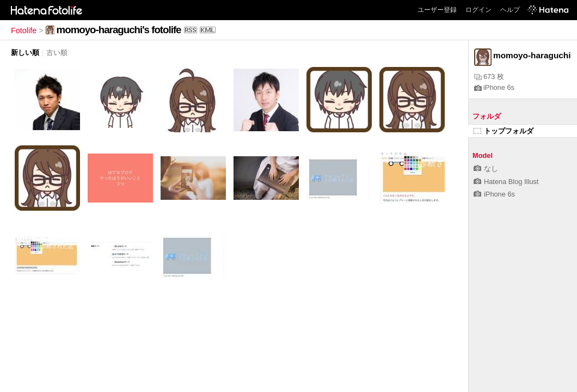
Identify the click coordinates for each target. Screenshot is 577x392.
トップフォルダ (504, 131)
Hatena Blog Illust (506, 182)
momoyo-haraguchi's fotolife (119, 30)
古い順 (57, 53)
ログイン (478, 10)
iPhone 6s (494, 87)
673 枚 (489, 76)
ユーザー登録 (437, 10)
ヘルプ (510, 10)
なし (486, 169)
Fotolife (24, 30)
